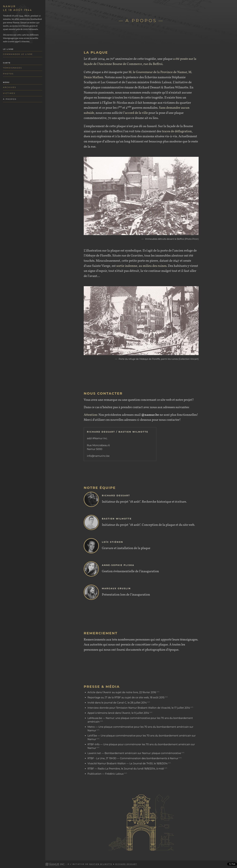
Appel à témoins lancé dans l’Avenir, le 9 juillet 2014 (118, 713)
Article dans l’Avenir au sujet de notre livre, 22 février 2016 (122, 692)
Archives (10, 87)
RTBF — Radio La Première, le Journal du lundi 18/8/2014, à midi (126, 769)
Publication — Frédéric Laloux (106, 774)
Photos (8, 74)
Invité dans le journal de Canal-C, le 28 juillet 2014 (117, 703)
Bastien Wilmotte (101, 864)
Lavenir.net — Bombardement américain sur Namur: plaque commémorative (134, 753)
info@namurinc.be (98, 456)
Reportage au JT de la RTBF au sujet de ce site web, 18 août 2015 (126, 698)
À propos (10, 99)
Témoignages (12, 68)
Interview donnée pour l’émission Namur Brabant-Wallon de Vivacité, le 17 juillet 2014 (139, 708)
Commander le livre (18, 54)
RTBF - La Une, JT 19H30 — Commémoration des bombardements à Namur (133, 758)
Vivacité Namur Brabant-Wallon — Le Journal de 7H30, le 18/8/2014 (127, 763)
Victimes (9, 93)
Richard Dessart (126, 864)
